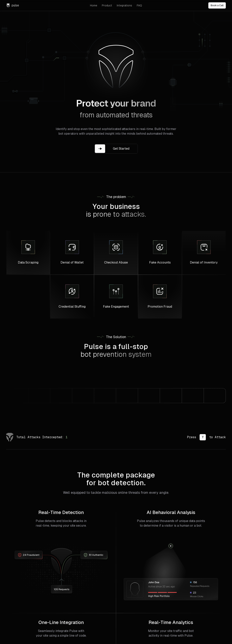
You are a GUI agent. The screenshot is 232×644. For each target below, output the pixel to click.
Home (94, 5)
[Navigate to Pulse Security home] (46, 5)
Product (107, 5)
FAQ (139, 5)
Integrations (124, 5)
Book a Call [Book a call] (217, 5)
